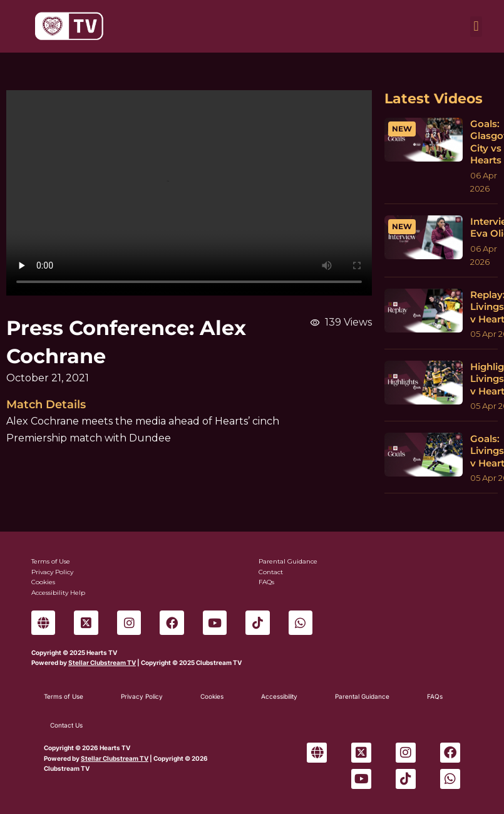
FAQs (435, 696)
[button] (476, 27)
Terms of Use (64, 696)
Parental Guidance (362, 696)
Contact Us (66, 725)
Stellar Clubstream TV (102, 662)
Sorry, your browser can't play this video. (189, 193)
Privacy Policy (142, 696)
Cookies (212, 696)
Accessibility (279, 696)
